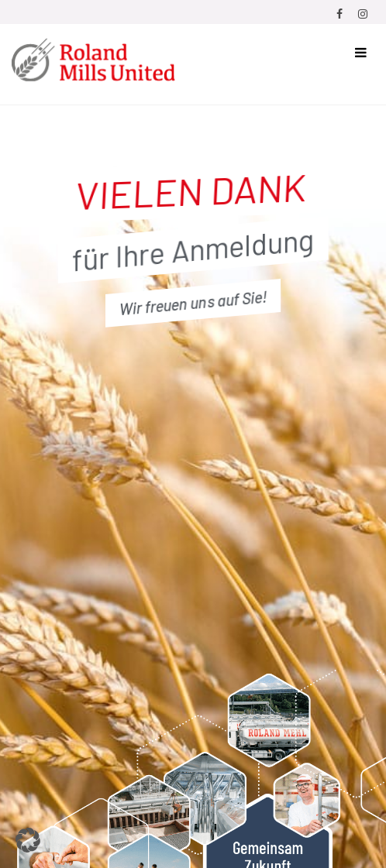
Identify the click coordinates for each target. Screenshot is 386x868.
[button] (28, 840)
